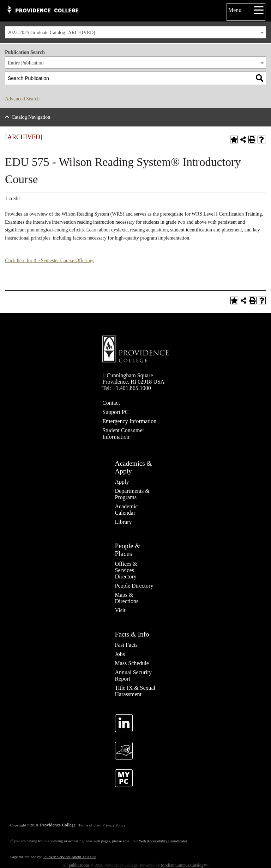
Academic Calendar (127, 510)
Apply (122, 482)
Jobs (120, 654)
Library (124, 522)
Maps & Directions (127, 598)
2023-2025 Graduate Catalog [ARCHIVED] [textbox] (52, 33)
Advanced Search (22, 99)
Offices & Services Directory (126, 570)
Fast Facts (126, 645)
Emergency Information (129, 421)
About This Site (84, 857)
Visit (120, 610)
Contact (111, 403)
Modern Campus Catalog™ (184, 865)
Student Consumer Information (123, 433)
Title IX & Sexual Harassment (135, 691)
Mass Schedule (132, 663)
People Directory (134, 586)
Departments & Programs (132, 494)
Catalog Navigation (31, 117)
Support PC (115, 412)
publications (79, 865)
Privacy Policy (114, 825)
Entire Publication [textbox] (26, 63)
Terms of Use (89, 825)
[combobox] (135, 32)
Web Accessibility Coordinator (163, 841)
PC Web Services (57, 857)
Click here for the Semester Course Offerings (50, 261)
